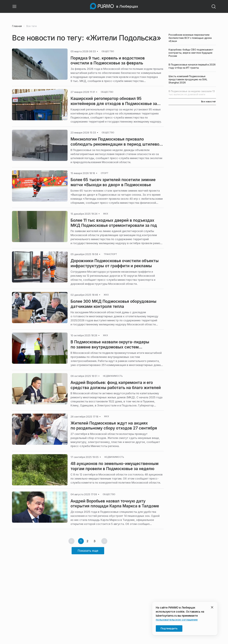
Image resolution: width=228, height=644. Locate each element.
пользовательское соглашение (177, 620)
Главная (17, 26)
